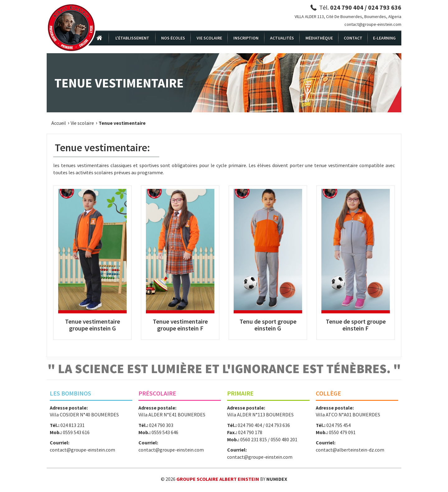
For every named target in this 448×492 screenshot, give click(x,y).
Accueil (59, 123)
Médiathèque (319, 38)
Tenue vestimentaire (122, 123)
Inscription (246, 38)
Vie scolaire (209, 38)
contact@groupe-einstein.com (373, 24)
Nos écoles (173, 38)
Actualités (282, 38)
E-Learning (384, 38)
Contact (353, 38)
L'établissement (132, 38)
